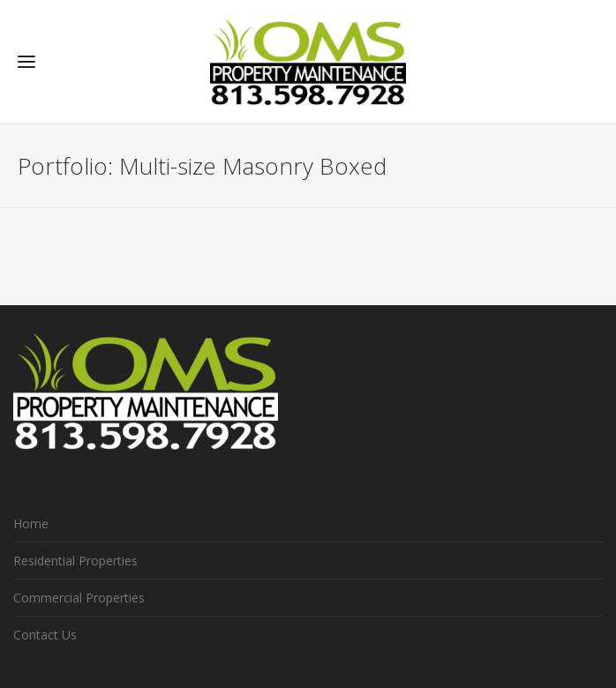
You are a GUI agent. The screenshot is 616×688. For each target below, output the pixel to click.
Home (31, 523)
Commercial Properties (79, 598)
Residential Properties (75, 561)
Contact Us (45, 635)
